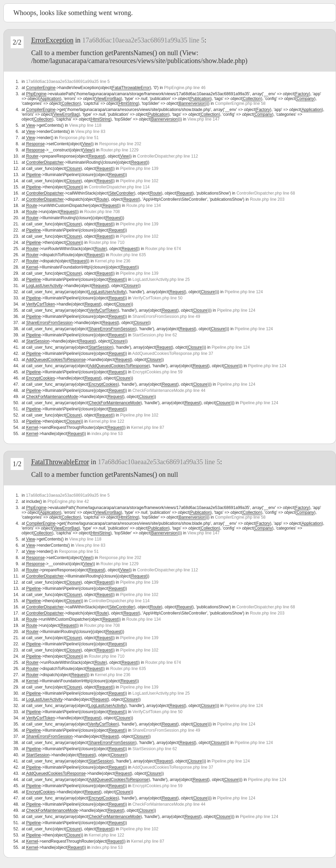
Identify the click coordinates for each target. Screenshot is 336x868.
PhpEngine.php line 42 (68, 501)
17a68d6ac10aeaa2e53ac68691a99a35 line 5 (143, 40)
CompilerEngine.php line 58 (240, 103)
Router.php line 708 (102, 212)
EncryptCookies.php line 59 (157, 372)
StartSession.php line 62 (155, 335)
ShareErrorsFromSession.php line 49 (166, 317)
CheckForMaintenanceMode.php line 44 (169, 390)
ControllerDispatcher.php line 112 (167, 156)
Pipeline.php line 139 (139, 169)
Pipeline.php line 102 (139, 181)
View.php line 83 (90, 132)
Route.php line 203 (267, 199)
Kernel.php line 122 (106, 421)
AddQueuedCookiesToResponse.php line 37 (173, 354)
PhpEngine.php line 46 (185, 88)
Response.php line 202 (120, 144)
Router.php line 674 (163, 249)
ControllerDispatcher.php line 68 (266, 193)
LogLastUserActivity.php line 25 (161, 280)
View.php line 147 (203, 119)
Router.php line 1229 (119, 150)
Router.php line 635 (128, 255)
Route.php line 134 (143, 206)
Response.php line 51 (79, 138)
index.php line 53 (107, 434)
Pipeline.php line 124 (244, 292)
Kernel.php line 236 (113, 261)
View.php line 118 (85, 125)
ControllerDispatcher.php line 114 (119, 187)
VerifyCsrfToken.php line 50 (157, 298)
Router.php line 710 (107, 243)
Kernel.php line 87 (148, 427)
